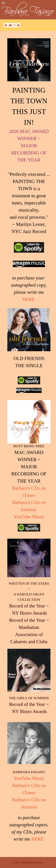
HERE (29, 299)
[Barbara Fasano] (28, 10)
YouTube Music (29, 517)
